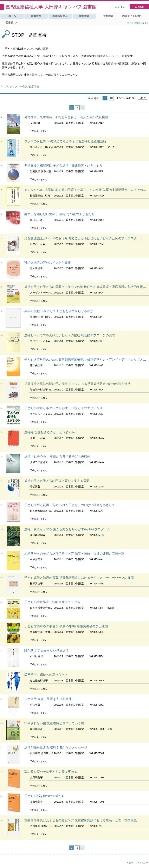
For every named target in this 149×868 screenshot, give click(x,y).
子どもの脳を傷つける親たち (44, 796)
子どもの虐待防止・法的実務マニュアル (52, 602)
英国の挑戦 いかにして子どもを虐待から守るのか (59, 311)
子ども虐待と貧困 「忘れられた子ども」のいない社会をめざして (70, 505)
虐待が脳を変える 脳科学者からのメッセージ (56, 747)
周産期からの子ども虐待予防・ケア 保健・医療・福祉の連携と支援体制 (74, 553)
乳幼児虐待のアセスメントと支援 (48, 263)
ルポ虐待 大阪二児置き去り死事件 (48, 699)
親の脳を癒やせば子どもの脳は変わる (51, 772)
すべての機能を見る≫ (138, 23)
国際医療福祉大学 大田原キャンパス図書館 (51, 7)
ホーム (12, 16)
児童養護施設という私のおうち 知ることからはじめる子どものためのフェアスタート (84, 238)
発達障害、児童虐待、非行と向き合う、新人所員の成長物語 (66, 117)
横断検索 (84, 16)
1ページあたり (126, 98)
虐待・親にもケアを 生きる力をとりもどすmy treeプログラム (67, 529)
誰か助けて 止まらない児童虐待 (46, 650)
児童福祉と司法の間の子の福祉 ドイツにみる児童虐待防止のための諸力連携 (77, 384)
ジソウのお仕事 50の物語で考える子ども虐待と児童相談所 (65, 141)
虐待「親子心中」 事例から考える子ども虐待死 (57, 457)
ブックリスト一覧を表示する (22, 87)
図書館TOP (12, 23)
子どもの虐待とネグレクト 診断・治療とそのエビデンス (63, 408)
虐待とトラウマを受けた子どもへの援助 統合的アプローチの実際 (70, 335)
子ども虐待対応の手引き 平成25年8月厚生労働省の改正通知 (66, 626)
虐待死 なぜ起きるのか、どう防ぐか (49, 432)
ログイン (120, 7)
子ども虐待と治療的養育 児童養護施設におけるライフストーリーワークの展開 (79, 578)
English (139, 7)
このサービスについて (137, 863)
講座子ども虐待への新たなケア (46, 675)
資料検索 (108, 16)
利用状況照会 (60, 16)
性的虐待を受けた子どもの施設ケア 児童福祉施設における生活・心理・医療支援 (81, 820)
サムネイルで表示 (111, 98)
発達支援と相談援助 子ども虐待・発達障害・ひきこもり (63, 166)
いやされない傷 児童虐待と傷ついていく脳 (54, 723)
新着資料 (36, 16)
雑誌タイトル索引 (132, 16)
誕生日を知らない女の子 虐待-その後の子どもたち (59, 214)
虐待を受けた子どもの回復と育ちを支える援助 (57, 481)
